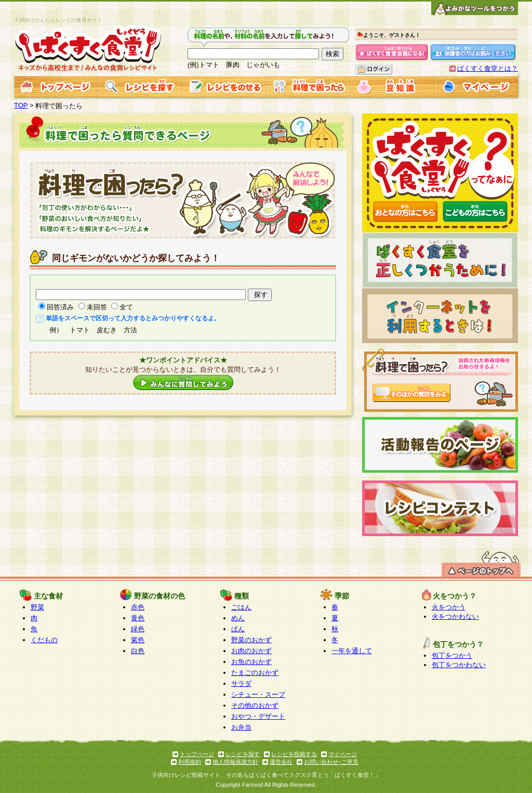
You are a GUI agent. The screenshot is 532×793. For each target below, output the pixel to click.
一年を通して (352, 651)
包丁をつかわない (459, 665)
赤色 (138, 607)
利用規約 (190, 762)
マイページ (343, 754)
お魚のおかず (251, 662)
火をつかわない (455, 616)
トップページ (197, 754)
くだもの (44, 640)
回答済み (60, 307)
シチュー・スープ (258, 694)
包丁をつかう (452, 655)
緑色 (138, 629)
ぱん (238, 629)
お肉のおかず (251, 651)
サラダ (241, 684)
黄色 (138, 618)
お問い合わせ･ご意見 (331, 762)
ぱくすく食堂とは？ (488, 68)
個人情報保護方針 (235, 762)
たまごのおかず (255, 673)
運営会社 (281, 762)
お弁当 (241, 727)
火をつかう (449, 607)
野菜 (37, 607)
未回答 (97, 307)
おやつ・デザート (258, 716)
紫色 (138, 640)
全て (126, 307)
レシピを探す (243, 754)
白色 (138, 651)
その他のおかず (255, 705)
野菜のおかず (251, 640)
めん (238, 618)
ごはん (241, 607)
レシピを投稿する (294, 754)
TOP (21, 105)
